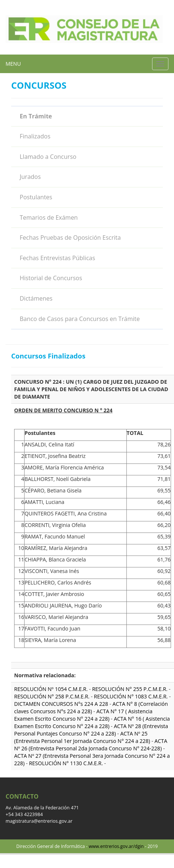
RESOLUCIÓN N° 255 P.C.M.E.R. (130, 689)
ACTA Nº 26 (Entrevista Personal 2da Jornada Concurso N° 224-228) (91, 745)
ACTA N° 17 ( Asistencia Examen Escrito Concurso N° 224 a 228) (83, 715)
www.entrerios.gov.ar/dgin (116, 846)
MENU (13, 64)
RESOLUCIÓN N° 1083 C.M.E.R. (131, 696)
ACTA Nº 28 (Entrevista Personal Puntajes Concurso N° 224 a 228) (91, 730)
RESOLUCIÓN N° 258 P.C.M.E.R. (52, 696)
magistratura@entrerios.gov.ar (39, 821)
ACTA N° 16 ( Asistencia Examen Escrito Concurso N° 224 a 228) (92, 722)
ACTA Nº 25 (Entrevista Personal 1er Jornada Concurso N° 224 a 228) (82, 737)
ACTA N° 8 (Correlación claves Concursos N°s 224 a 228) (91, 707)
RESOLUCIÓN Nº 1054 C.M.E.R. (51, 689)
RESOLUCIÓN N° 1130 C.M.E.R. (66, 763)
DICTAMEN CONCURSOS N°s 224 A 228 (62, 704)
